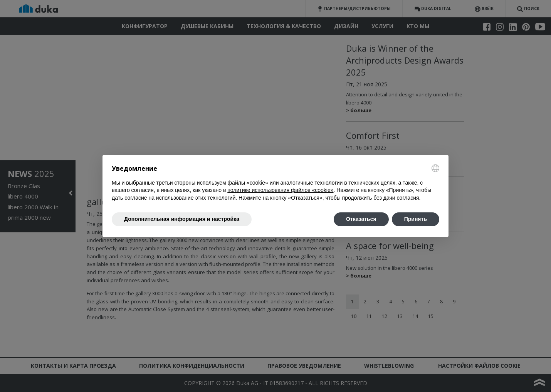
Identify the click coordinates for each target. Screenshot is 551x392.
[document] (275, 183)
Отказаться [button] (361, 219)
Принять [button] (416, 219)
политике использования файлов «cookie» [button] (280, 190)
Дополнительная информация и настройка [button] (182, 219)
